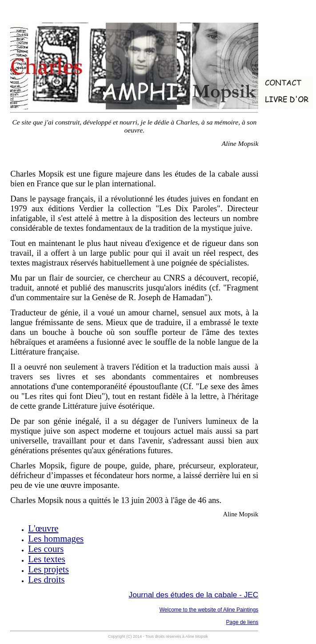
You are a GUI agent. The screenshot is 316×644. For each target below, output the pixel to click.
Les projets (48, 569)
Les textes (46, 559)
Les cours (46, 549)
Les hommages (56, 539)
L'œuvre (43, 528)
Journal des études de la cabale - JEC (194, 595)
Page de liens (242, 622)
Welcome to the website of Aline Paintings (209, 610)
